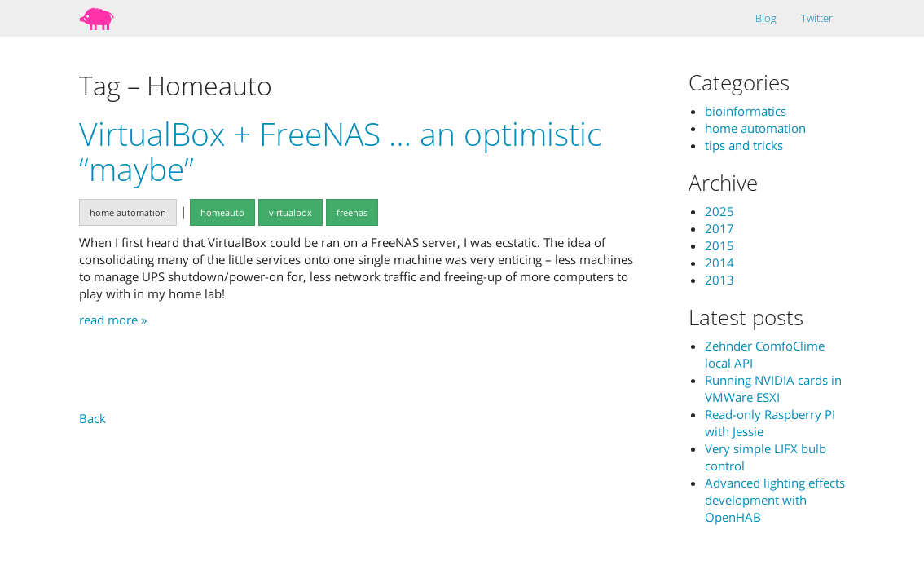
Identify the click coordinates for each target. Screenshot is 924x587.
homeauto (222, 212)
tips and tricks (744, 145)
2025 (719, 211)
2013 (719, 280)
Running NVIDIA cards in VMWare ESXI (773, 388)
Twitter (817, 18)
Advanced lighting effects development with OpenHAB (775, 500)
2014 (719, 263)
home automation (128, 212)
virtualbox (290, 212)
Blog (766, 18)
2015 (719, 245)
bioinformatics (746, 111)
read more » (113, 320)
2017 (719, 228)
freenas (352, 212)
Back (92, 418)
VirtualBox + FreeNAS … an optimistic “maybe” (341, 151)
